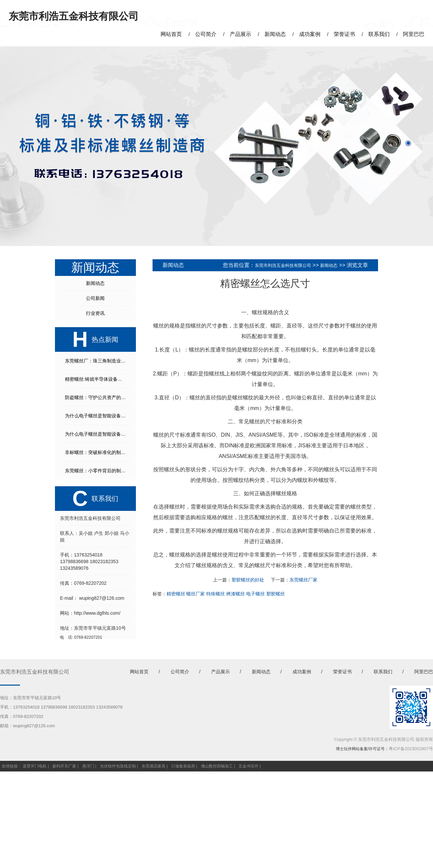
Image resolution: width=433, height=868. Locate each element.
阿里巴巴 (424, 672)
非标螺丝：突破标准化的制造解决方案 (98, 452)
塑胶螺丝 (275, 594)
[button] (408, 143)
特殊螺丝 (216, 594)
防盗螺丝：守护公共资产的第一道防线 (98, 397)
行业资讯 (95, 313)
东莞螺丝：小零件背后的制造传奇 (98, 471)
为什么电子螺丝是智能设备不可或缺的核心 (98, 416)
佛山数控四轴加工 (217, 766)
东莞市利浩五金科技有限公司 (283, 265)
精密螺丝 (176, 594)
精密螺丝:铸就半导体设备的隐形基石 (98, 379)
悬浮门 (88, 766)
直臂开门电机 (35, 766)
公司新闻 (95, 298)
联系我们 (383, 672)
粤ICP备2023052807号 (411, 749)
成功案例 (302, 672)
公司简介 (180, 672)
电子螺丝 (255, 594)
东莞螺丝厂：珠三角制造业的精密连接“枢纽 (98, 361)
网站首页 (139, 672)
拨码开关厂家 (64, 766)
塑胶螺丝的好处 (248, 580)
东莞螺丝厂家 (303, 580)
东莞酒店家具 (154, 766)
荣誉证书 (342, 672)
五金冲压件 (248, 766)
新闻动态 (95, 283)
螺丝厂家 (196, 594)
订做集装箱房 (183, 766)
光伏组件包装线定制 (118, 766)
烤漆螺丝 (235, 594)
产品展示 (220, 672)
